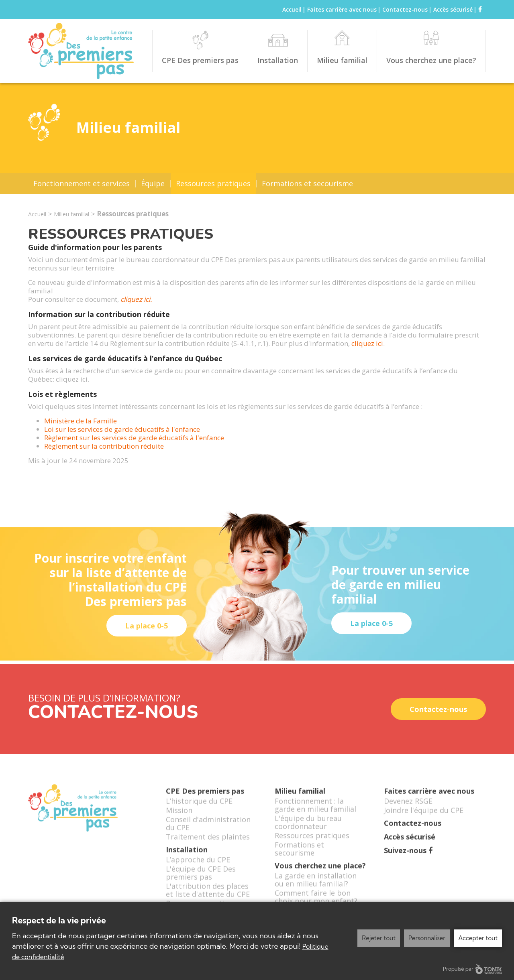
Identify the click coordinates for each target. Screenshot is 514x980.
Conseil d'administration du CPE (208, 833)
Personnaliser (427, 938)
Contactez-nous (405, 9)
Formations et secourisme (307, 183)
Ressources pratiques (213, 183)
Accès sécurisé (453, 9)
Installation (278, 60)
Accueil (292, 9)
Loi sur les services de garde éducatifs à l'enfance (123, 429)
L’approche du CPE (198, 869)
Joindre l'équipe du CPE (424, 819)
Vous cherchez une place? (431, 60)
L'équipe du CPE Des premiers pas (201, 882)
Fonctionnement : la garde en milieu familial (315, 814)
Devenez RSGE (408, 810)
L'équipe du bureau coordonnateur (308, 832)
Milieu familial (342, 60)
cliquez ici (367, 343)
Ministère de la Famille (81, 421)
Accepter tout (478, 938)
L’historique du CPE (199, 810)
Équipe (153, 183)
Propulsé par (472, 969)
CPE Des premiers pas (200, 60)
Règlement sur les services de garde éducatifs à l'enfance (135, 438)
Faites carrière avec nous (342, 9)
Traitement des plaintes (208, 846)
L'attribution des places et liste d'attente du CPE (208, 899)
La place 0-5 (147, 626)
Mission (179, 819)
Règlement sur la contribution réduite (106, 446)
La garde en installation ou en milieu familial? (316, 889)
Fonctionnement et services (82, 183)
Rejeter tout (379, 938)
